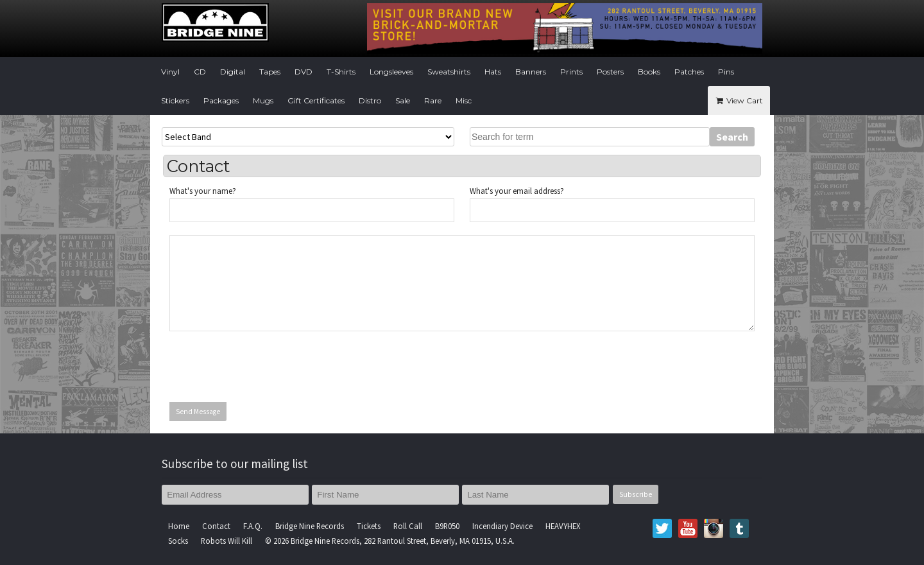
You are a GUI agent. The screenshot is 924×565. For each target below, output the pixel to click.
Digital (233, 72)
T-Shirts (341, 72)
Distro (370, 100)
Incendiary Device (502, 526)
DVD (304, 72)
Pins (726, 72)
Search (732, 137)
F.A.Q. (253, 526)
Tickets (369, 526)
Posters (610, 72)
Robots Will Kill (227, 541)
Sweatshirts (449, 72)
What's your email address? (517, 191)
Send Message (198, 412)
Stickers (175, 100)
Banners (531, 72)
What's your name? (203, 191)
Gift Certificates (316, 100)
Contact (216, 526)
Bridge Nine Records (310, 526)
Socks (178, 541)
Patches (689, 72)
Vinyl (170, 72)
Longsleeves (391, 72)
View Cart (739, 100)
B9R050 (447, 526)
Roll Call (408, 526)
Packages (221, 100)
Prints (571, 72)
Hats (493, 72)
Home (179, 526)
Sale (403, 100)
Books (649, 72)
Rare (433, 100)
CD (200, 72)
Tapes (270, 72)
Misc (464, 100)
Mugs (263, 100)
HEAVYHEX (563, 526)
